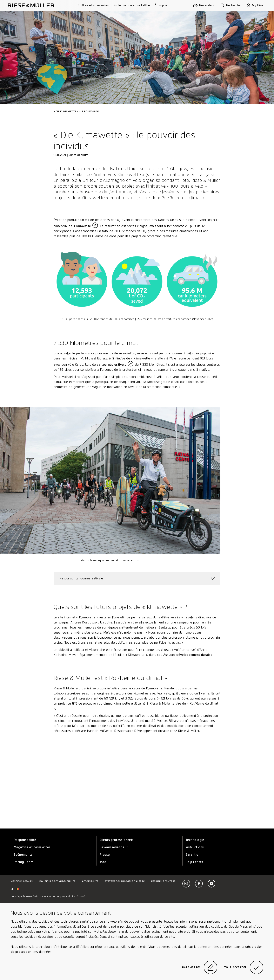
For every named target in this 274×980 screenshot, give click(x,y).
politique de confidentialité (141, 927)
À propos (161, 5)
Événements (23, 855)
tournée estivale (114, 365)
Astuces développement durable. (188, 655)
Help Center (194, 862)
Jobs (103, 862)
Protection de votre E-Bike (132, 5)
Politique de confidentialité (57, 881)
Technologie (195, 840)
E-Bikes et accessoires (93, 5)
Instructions (195, 847)
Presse (105, 855)
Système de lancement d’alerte (125, 881)
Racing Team (23, 862)
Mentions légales (22, 881)
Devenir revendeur (114, 847)
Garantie (192, 855)
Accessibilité (90, 881)
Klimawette (82, 226)
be (15, 889)
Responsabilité (25, 840)
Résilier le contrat (164, 881)
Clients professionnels (117, 840)
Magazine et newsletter (32, 847)
